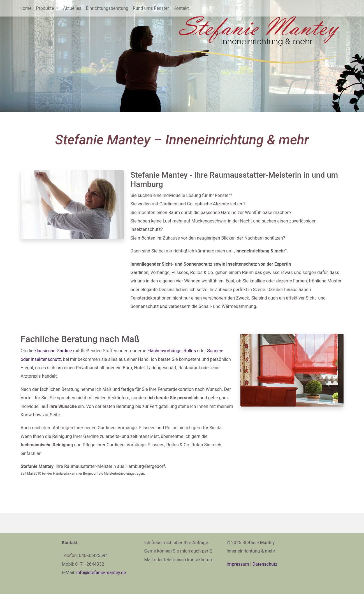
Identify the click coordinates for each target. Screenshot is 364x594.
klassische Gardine (53, 351)
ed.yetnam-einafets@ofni (101, 573)
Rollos (190, 351)
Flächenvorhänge (164, 351)
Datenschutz (265, 564)
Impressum (238, 564)
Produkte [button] (46, 8)
